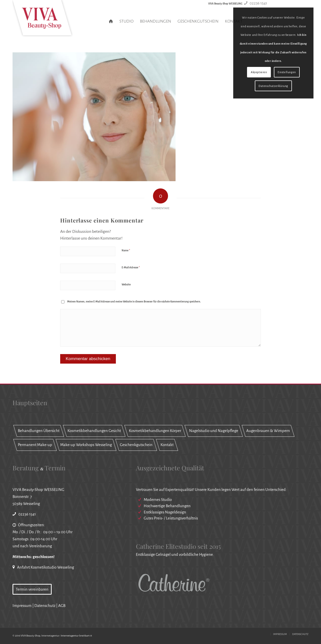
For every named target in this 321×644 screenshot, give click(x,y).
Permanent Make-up (35, 445)
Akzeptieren (259, 72)
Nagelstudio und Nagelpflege (214, 431)
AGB (62, 606)
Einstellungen (287, 72)
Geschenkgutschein (136, 445)
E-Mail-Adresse (131, 267)
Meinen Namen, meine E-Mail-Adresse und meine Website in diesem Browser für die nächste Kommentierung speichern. (134, 302)
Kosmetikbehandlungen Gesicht (94, 431)
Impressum (22, 606)
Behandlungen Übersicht (39, 431)
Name (126, 250)
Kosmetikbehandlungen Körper (155, 431)
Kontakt (167, 445)
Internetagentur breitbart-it (76, 636)
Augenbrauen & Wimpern (268, 431)
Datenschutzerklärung (273, 86)
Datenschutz (45, 606)
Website (126, 285)
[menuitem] (111, 21)
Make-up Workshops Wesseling (86, 445)
